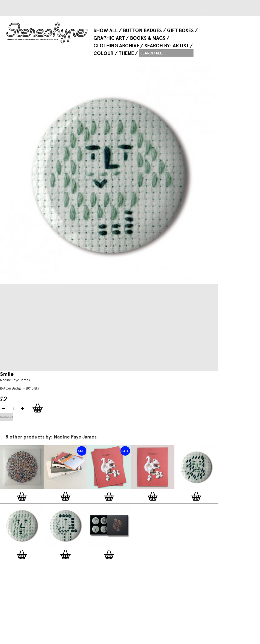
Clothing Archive (116, 46)
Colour (104, 53)
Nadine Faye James (15, 380)
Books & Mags (148, 38)
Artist (181, 46)
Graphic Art (109, 38)
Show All (106, 30)
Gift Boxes (180, 30)
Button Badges (142, 30)
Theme (126, 53)
